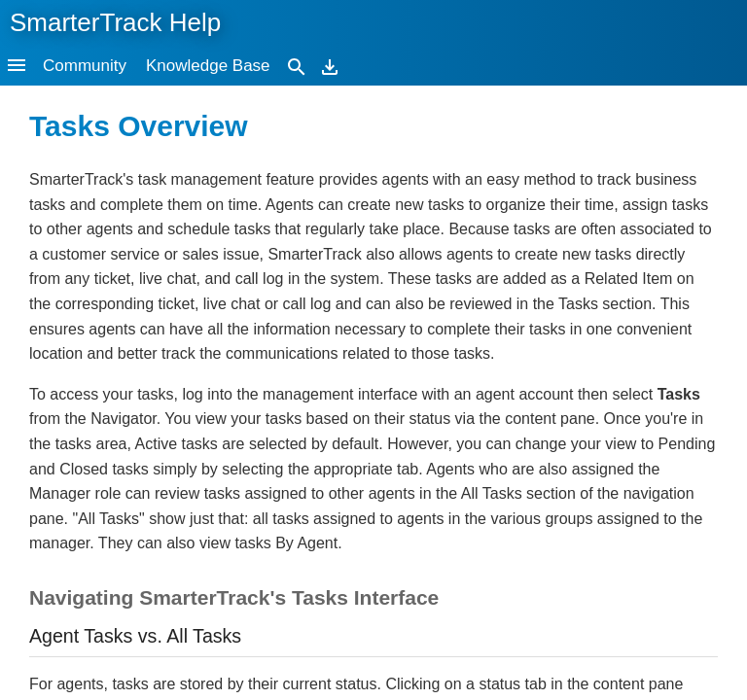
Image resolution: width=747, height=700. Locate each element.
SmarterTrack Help (115, 22)
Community (85, 66)
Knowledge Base (208, 66)
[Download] (330, 66)
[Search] (297, 66)
